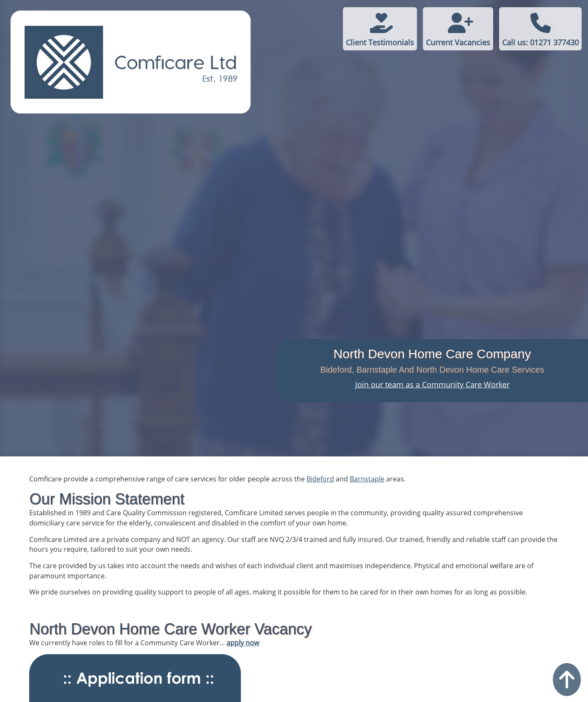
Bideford (320, 479)
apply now (243, 643)
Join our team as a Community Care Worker (432, 384)
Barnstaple (367, 479)
